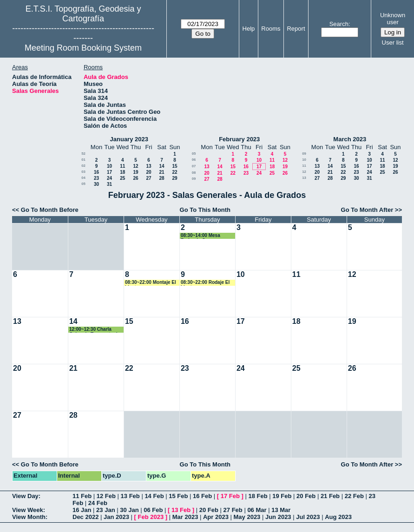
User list (393, 43)
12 (135, 166)
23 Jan (105, 510)
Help (249, 29)
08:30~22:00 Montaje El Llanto (151, 283)
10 (109, 166)
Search (339, 24)
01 (83, 160)
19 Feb (282, 496)
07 (194, 166)
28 (161, 178)
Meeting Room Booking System (83, 48)
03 (83, 172)
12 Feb (106, 496)
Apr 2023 (216, 517)
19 (135, 172)
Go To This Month (205, 210)
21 (161, 172)
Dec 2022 (85, 517)
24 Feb (98, 503)
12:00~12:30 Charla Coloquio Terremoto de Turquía (95, 330)
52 (83, 154)
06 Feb (153, 510)
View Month (29, 517)
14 (161, 166)
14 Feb (154, 496)
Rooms (271, 29)
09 (194, 179)
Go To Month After (367, 210)
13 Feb (130, 496)
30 (96, 184)
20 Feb (306, 496)
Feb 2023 (151, 517)
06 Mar (257, 510)
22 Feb (354, 496)
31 (109, 184)
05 (83, 184)
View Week (28, 510)
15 (174, 166)
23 (96, 178)
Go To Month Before (50, 210)
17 (109, 172)
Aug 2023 (338, 517)
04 (83, 178)
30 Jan (129, 510)
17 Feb (230, 496)
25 (122, 178)
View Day (25, 496)
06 (194, 160)
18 (122, 172)
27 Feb (233, 510)
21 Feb (330, 496)
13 (148, 166)
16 (96, 172)
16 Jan (82, 510)
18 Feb (258, 496)
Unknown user (393, 19)
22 (174, 172)
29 (174, 178)
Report (296, 29)
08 (194, 173)
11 (122, 166)
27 (148, 178)
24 (109, 178)
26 (135, 178)
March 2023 (350, 139)
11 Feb (82, 496)
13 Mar (281, 510)
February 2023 (239, 139)
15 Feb (178, 496)
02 (83, 166)
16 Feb (202, 496)
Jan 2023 (116, 517)
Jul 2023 (308, 517)
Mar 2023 (185, 517)
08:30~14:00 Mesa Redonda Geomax (200, 236)
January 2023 (129, 139)
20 (148, 172)
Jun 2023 (278, 517)
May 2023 (247, 517)
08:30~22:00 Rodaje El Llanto (205, 283)
